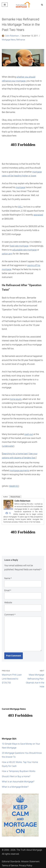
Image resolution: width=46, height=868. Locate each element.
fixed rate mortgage (19, 246)
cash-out (29, 434)
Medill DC (14, 486)
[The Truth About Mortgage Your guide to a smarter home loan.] (23, 5)
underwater (8, 446)
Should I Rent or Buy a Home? (16, 776)
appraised (38, 215)
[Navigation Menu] (5, 5)
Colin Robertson (12, 36)
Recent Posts (15, 497)
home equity (16, 399)
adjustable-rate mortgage (24, 250)
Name (8, 578)
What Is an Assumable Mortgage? (18, 782)
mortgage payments (19, 470)
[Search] (42, 5)
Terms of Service (10, 865)
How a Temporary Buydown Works (19, 771)
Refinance (21, 40)
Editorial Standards (11, 861)
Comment (10, 615)
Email (8, 590)
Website (8, 602)
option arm (7, 254)
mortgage (21, 187)
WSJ (20, 207)
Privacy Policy (26, 865)
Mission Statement (30, 861)
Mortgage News (9, 40)
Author (6, 497)
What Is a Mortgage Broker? (15, 787)
